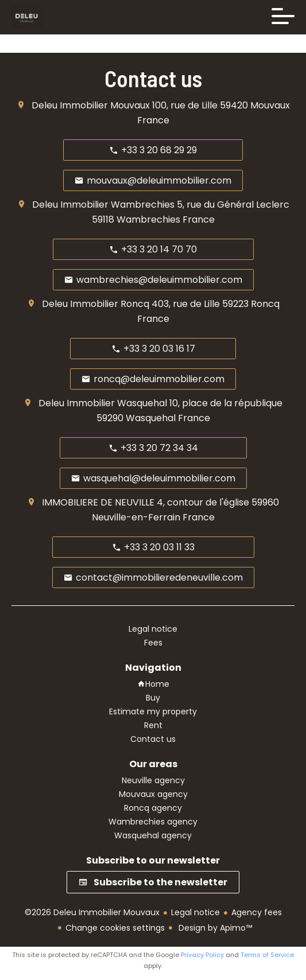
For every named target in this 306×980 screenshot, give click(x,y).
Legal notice (195, 912)
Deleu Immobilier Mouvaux (91, 105)
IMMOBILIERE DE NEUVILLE (98, 502)
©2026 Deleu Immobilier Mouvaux (92, 912)
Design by (214, 928)
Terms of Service (267, 955)
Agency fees (257, 912)
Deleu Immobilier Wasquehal (103, 403)
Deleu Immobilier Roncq (96, 304)
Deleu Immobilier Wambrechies (103, 205)
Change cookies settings (115, 928)
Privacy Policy (202, 955)
